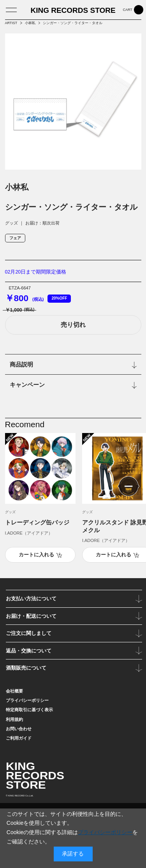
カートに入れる (36, 555)
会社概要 (14, 691)
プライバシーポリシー (27, 700)
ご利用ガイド (19, 738)
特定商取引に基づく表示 (29, 710)
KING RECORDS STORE (73, 10)
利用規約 (14, 719)
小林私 (30, 23)
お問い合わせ (19, 729)
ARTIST (11, 23)
